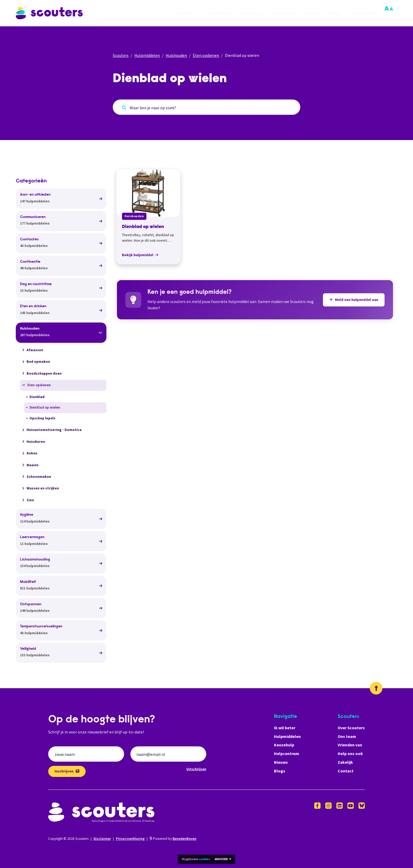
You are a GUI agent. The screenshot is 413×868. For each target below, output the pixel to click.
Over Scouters (363, 13)
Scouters (121, 55)
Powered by (173, 839)
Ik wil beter (184, 13)
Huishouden (176, 55)
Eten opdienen (206, 55)
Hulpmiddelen (218, 13)
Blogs (334, 13)
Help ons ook (350, 753)
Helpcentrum (283, 13)
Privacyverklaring (130, 839)
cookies (204, 859)
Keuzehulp (251, 13)
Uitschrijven (196, 769)
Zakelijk (345, 762)
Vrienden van (350, 745)
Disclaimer (102, 839)
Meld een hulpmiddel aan (354, 300)
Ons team (347, 736)
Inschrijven (67, 771)
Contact (346, 771)
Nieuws (312, 13)
